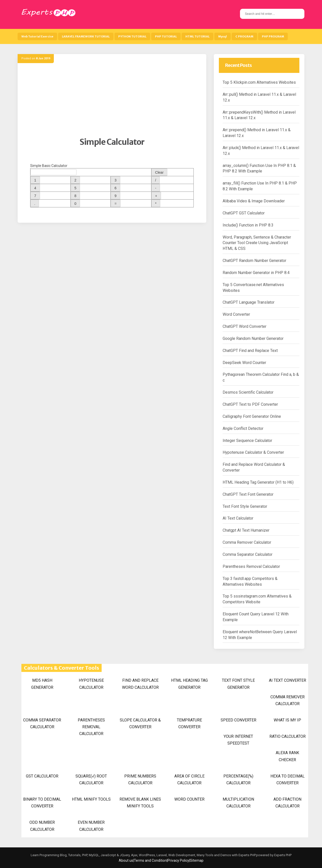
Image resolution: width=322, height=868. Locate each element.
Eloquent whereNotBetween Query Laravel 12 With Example (260, 635)
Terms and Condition (150, 860)
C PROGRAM (244, 36)
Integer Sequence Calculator (247, 441)
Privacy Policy (178, 860)
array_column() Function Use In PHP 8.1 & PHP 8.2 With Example (259, 168)
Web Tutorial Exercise (37, 36)
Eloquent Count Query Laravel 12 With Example (256, 617)
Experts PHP (283, 855)
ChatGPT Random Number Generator (254, 261)
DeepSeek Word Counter (244, 363)
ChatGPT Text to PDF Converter (250, 404)
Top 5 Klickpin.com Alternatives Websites (259, 82)
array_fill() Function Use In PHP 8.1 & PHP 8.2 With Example (260, 186)
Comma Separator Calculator (248, 554)
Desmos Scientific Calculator (248, 392)
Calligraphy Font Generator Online (252, 416)
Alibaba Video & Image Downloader (254, 201)
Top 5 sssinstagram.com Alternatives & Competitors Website (257, 599)
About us (126, 860)
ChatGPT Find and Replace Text (250, 351)
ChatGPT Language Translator (249, 302)
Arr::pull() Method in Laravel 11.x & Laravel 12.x (259, 97)
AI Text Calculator (238, 518)
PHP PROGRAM (273, 36)
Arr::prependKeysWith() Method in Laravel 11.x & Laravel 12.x (259, 115)
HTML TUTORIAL (197, 36)
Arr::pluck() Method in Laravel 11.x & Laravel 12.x (261, 151)
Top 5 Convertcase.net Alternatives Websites (253, 288)
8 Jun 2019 (43, 58)
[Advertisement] (112, 102)
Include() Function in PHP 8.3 (248, 225)
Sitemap (197, 860)
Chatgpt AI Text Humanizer (246, 530)
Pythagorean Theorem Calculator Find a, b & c (261, 377)
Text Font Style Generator (245, 506)
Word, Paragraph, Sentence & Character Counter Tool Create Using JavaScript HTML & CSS (257, 243)
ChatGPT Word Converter (245, 326)
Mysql (223, 36)
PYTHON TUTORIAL (132, 36)
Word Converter (236, 314)
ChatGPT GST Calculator (244, 213)
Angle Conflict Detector (243, 428)
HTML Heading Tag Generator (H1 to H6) (258, 482)
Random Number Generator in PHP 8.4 (256, 273)
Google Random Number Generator (253, 338)
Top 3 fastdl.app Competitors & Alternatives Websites (250, 581)
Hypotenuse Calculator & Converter (253, 452)
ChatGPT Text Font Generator (248, 494)
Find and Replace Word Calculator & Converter (254, 467)
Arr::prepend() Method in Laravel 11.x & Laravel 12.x (257, 133)
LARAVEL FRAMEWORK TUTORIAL (86, 36)
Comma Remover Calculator (247, 542)
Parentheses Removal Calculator (251, 566)
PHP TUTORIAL (166, 36)
